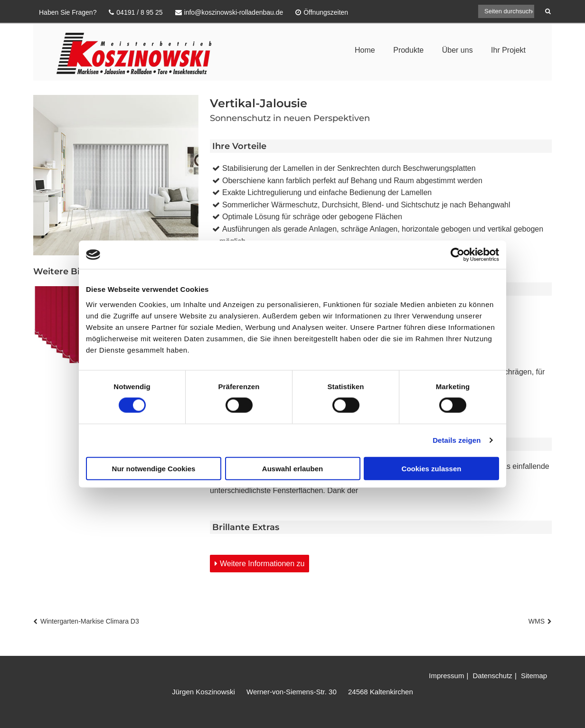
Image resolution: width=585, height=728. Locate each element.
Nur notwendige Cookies (154, 468)
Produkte (408, 50)
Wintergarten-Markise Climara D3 (90, 621)
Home (365, 50)
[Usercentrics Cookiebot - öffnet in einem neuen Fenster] (458, 255)
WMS (537, 621)
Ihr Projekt (508, 50)
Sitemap (534, 676)
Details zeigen (457, 440)
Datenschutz (492, 676)
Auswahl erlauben (292, 468)
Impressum (446, 676)
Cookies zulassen (432, 468)
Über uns (458, 50)
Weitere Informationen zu (262, 564)
